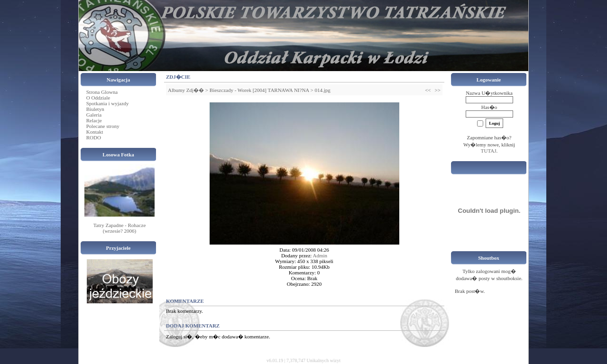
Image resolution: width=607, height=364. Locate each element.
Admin (320, 255)
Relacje (94, 120)
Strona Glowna (102, 92)
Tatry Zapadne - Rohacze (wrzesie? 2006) (120, 228)
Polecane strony (103, 126)
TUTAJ (489, 151)
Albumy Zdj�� (186, 90)
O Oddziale (98, 98)
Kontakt (95, 132)
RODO (94, 137)
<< (428, 90)
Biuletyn (95, 109)
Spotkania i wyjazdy (108, 103)
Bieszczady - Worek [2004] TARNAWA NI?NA (259, 90)
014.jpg (322, 90)
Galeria (94, 115)
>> (438, 90)
